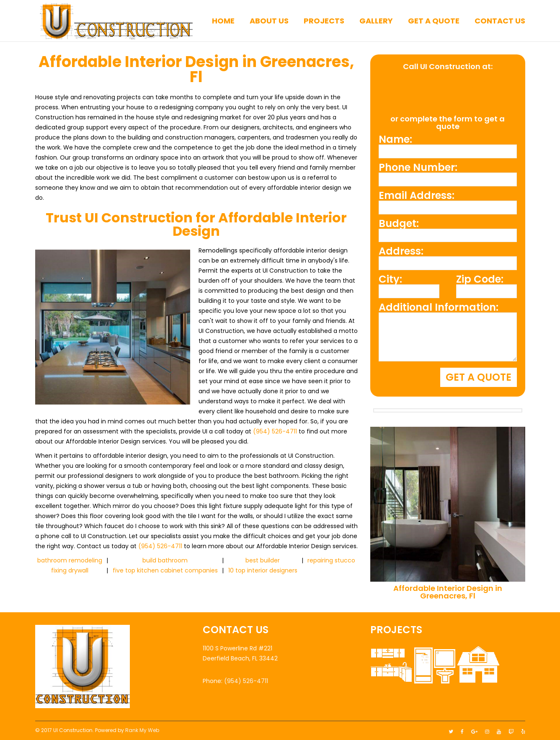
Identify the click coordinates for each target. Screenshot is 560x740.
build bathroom (165, 560)
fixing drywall (70, 570)
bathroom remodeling (70, 560)
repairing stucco (331, 560)
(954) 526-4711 (275, 431)
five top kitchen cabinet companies (165, 570)
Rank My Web (142, 728)
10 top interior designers (263, 570)
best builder (263, 560)
